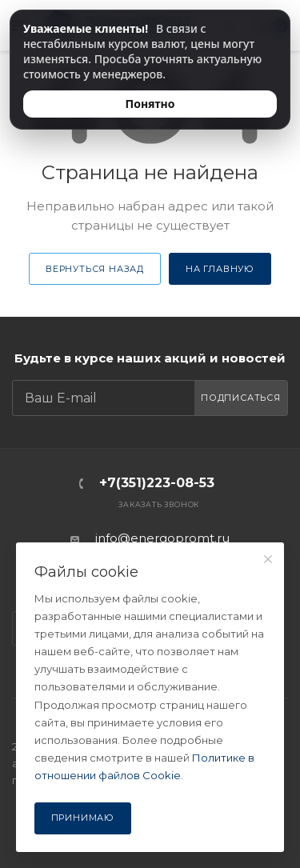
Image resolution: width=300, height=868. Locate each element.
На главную (220, 269)
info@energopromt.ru (162, 538)
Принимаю (83, 818)
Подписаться (241, 398)
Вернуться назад (95, 269)
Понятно (150, 104)
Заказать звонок (159, 504)
